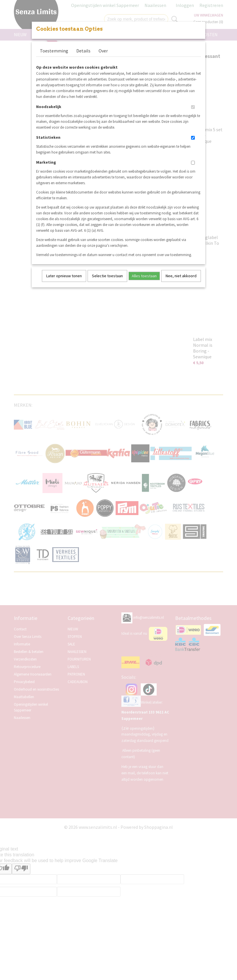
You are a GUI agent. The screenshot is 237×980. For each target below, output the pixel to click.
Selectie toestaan (107, 276)
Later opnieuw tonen (64, 276)
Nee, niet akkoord (181, 276)
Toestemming (54, 51)
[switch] (193, 107)
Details (83, 51)
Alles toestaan (144, 276)
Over (103, 51)
